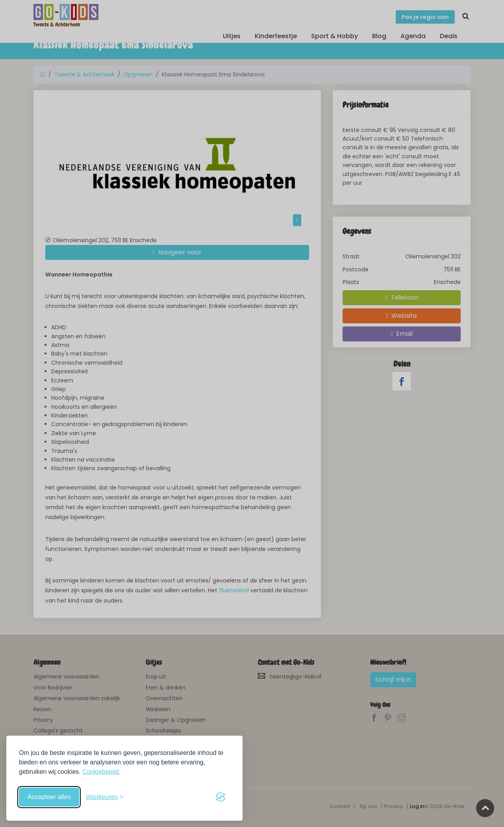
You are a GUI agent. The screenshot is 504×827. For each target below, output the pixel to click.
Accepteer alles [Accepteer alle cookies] (49, 797)
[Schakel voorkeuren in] (104, 797)
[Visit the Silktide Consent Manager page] (220, 797)
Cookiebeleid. (101, 772)
